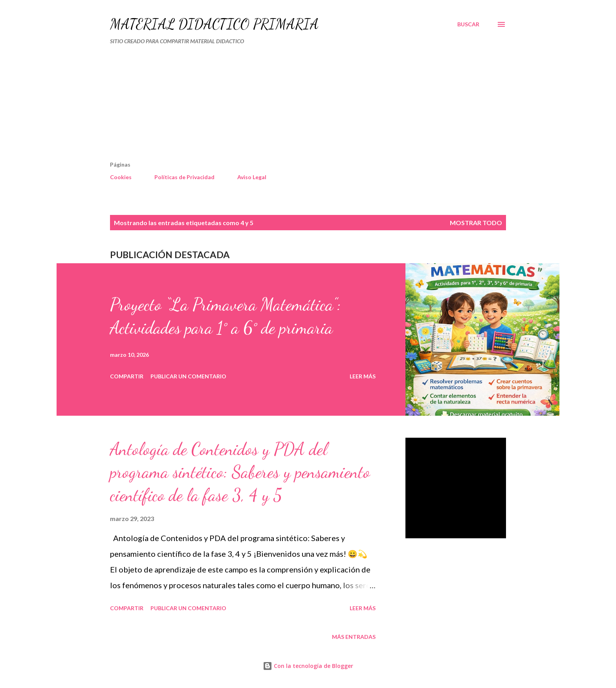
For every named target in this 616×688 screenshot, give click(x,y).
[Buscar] (468, 24)
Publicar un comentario (188, 376)
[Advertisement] (275, 106)
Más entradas (354, 637)
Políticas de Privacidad (184, 177)
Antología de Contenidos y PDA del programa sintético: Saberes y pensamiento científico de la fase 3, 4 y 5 (240, 472)
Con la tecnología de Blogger (308, 666)
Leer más (363, 376)
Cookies (121, 177)
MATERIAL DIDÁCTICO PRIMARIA (214, 24)
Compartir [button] (127, 376)
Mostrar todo (476, 223)
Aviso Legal (252, 177)
